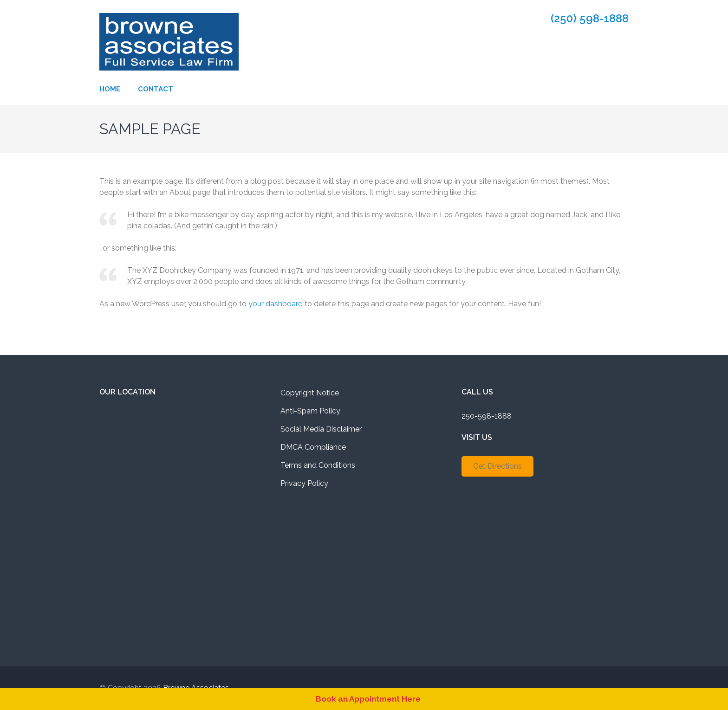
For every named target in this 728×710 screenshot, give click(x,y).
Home (110, 89)
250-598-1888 (487, 416)
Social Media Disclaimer (321, 429)
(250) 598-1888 (590, 19)
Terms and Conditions (318, 465)
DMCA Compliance (313, 447)
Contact (156, 89)
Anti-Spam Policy (310, 411)
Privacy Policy (304, 483)
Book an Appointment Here (368, 699)
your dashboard (276, 304)
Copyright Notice (310, 393)
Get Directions (497, 466)
